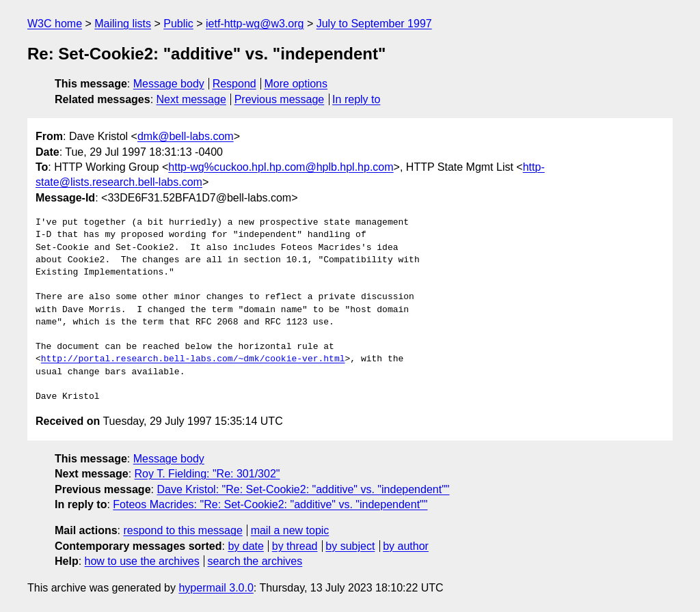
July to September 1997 (374, 24)
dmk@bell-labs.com (186, 136)
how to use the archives (142, 561)
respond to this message (183, 530)
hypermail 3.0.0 (216, 588)
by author (406, 546)
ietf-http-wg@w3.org (255, 24)
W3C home (55, 24)
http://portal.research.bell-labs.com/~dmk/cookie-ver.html (193, 359)
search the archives (255, 561)
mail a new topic (290, 530)
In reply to (356, 99)
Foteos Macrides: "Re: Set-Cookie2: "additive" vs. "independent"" (270, 504)
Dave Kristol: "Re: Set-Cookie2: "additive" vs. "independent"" (303, 489)
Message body (169, 84)
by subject (350, 546)
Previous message (280, 99)
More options (296, 84)
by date (245, 546)
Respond (234, 84)
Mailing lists (123, 24)
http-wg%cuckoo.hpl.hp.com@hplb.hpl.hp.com (281, 167)
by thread (295, 546)
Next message (191, 99)
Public (178, 24)
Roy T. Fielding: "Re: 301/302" (207, 474)
